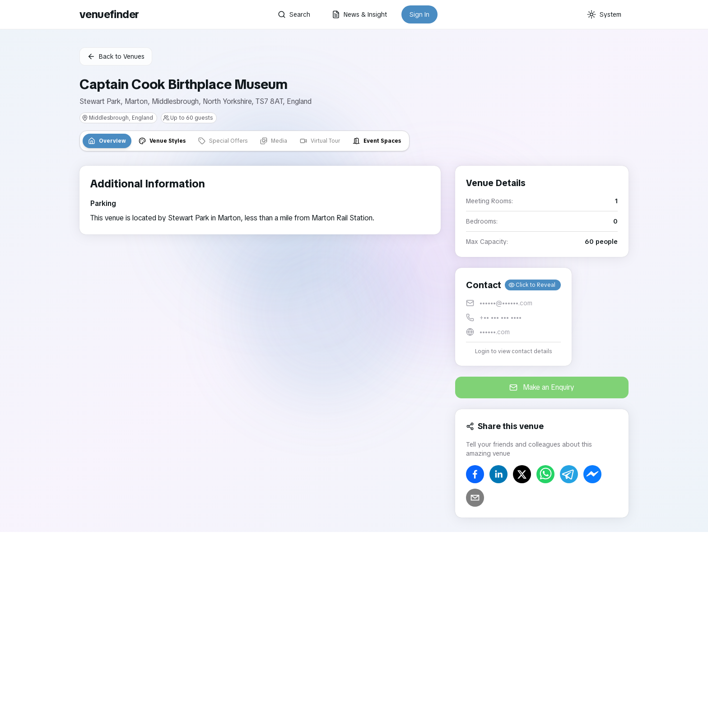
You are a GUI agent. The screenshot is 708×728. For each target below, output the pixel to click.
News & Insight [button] (359, 14)
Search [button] (294, 14)
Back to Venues (116, 56)
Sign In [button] (419, 14)
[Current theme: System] (604, 14)
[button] (513, 317)
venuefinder (109, 14)
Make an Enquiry (542, 387)
